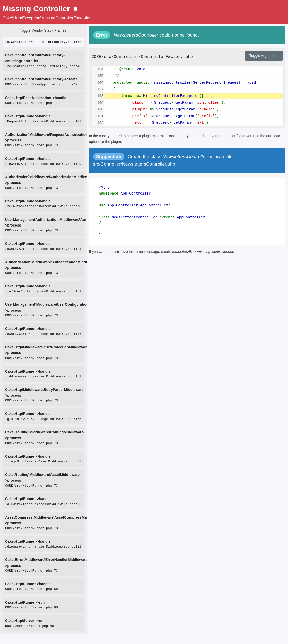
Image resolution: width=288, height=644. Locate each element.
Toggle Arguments (264, 56)
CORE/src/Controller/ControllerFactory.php (142, 57)
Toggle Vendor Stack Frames (43, 30)
